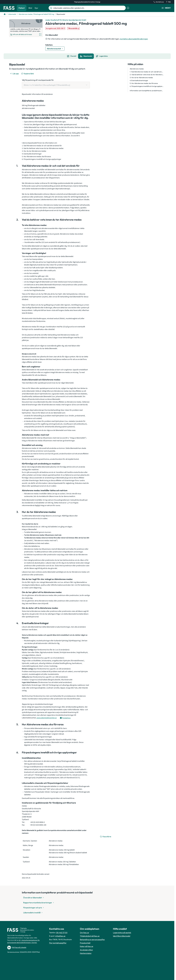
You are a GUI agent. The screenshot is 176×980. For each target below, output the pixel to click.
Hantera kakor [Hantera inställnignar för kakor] (86, 953)
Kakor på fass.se (87, 946)
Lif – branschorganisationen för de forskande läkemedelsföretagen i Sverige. (23, 941)
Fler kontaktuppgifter (58, 943)
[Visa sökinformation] (128, 8)
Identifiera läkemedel (122, 936)
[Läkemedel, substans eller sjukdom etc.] (89, 8)
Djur (36, 8)
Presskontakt (85, 943)
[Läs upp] (15, 74)
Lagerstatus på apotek (122, 933)
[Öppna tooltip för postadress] (65, 718)
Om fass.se (84, 933)
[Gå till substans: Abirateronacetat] (55, 49)
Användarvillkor (86, 950)
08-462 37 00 (62, 933)
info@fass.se (60, 936)
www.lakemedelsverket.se (47, 718)
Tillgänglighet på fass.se (90, 936)
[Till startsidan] (5, 14)
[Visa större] (106, 837)
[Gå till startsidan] (9, 8)
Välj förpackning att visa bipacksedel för (38, 80)
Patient (22, 8)
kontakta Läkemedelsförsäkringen (134, 39)
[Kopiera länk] (28, 74)
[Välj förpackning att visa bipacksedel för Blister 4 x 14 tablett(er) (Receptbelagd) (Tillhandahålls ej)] (56, 85)
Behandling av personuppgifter (92, 939)
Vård (30, 8)
